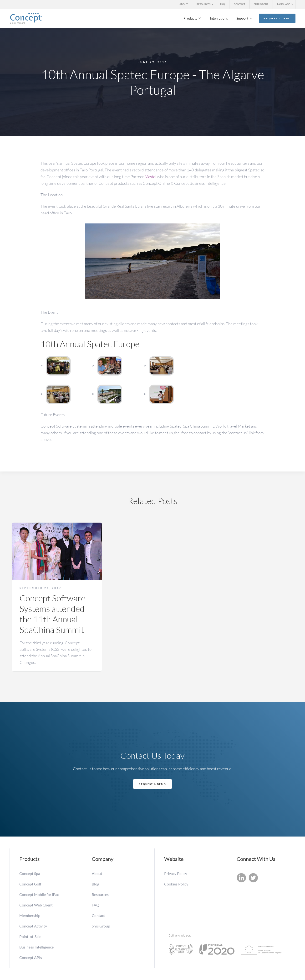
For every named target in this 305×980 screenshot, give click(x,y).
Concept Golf (30, 884)
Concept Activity (33, 926)
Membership (30, 915)
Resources (100, 894)
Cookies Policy (176, 884)
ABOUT (184, 4)
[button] (204, 4)
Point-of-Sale (30, 936)
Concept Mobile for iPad (39, 894)
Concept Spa (30, 873)
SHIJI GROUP (261, 4)
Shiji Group (101, 926)
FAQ (223, 4)
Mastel (150, 177)
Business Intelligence (36, 947)
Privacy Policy (176, 873)
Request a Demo (277, 18)
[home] (26, 18)
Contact (98, 915)
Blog (95, 884)
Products (190, 18)
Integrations (219, 18)
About (97, 873)
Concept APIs (31, 957)
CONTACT (239, 4)
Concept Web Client (36, 905)
